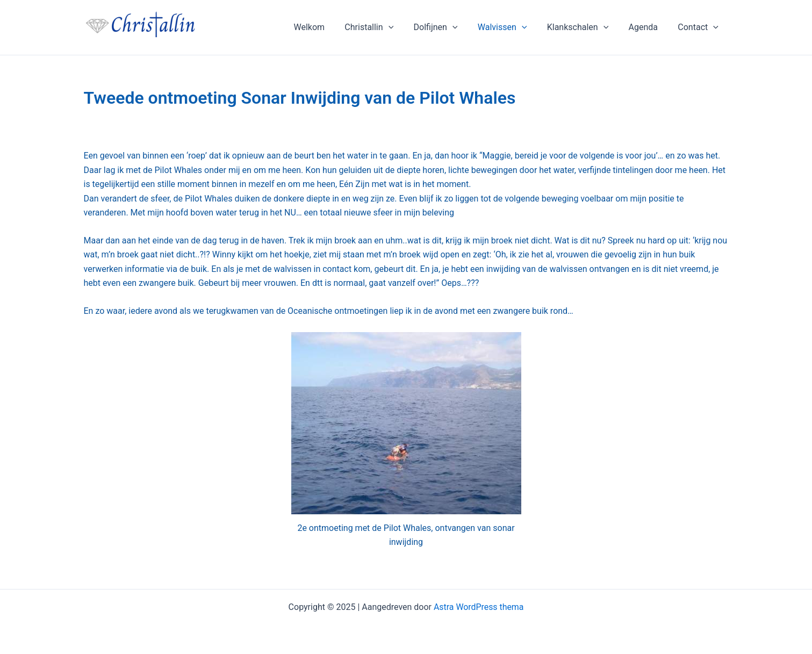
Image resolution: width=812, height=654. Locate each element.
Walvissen (512, 27)
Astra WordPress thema (479, 607)
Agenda (648, 27)
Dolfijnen (448, 27)
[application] (404, 27)
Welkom (328, 27)
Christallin (385, 27)
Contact (700, 27)
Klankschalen (585, 27)
